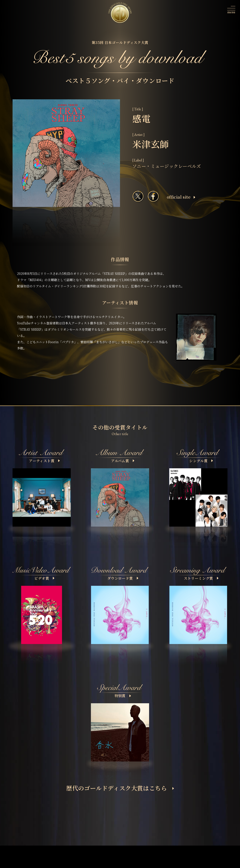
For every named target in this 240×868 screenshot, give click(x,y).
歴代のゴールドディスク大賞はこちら (120, 788)
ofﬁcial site (181, 197)
